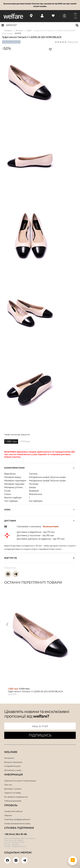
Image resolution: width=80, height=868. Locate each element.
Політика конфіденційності (17, 819)
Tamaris (33, 474)
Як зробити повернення (16, 797)
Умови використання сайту (17, 823)
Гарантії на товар (13, 793)
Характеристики (14, 468)
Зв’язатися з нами (13, 770)
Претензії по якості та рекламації (20, 781)
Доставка (10, 521)
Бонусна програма (13, 762)
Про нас (8, 785)
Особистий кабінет (13, 811)
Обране (8, 815)
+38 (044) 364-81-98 (15, 834)
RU (75, 14)
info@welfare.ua (19, 846)
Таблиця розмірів (13, 801)
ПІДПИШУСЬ (40, 735)
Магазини (9, 758)
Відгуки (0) (73, 42)
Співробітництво (12, 766)
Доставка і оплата (13, 789)
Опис (7, 510)
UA (75, 18)
